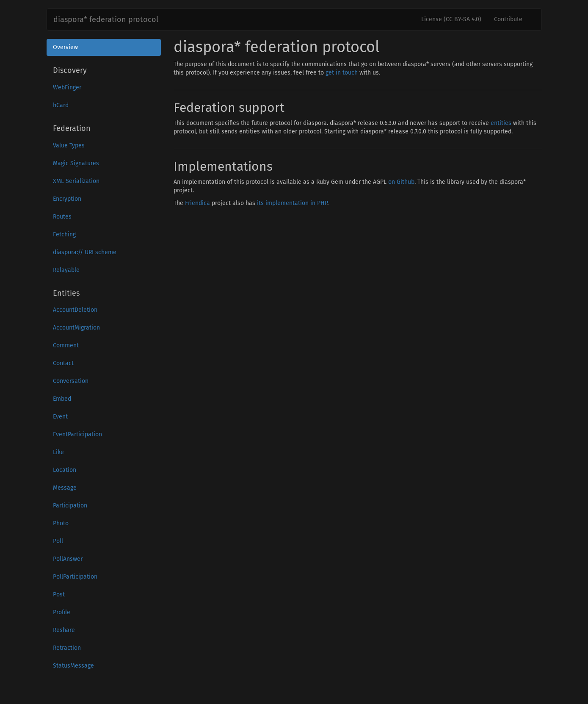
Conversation (71, 381)
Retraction (67, 648)
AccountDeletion (75, 310)
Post (59, 595)
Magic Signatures (76, 163)
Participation (70, 506)
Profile (62, 612)
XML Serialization (76, 181)
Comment (66, 345)
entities (501, 123)
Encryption (67, 199)
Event (60, 417)
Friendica (197, 203)
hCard (61, 105)
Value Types (69, 146)
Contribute (508, 19)
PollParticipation (75, 577)
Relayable (66, 270)
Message (65, 488)
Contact (63, 363)
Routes (62, 217)
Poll (58, 541)
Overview (65, 47)
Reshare (64, 630)
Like (58, 452)
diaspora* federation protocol (106, 19)
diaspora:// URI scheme (85, 252)
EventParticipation (77, 434)
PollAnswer (68, 559)
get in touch (342, 73)
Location (65, 470)
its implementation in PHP (292, 203)
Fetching (64, 234)
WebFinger (67, 87)
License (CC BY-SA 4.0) (451, 19)
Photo (61, 523)
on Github (401, 182)
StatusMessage (73, 666)
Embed (62, 399)
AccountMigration (76, 328)
